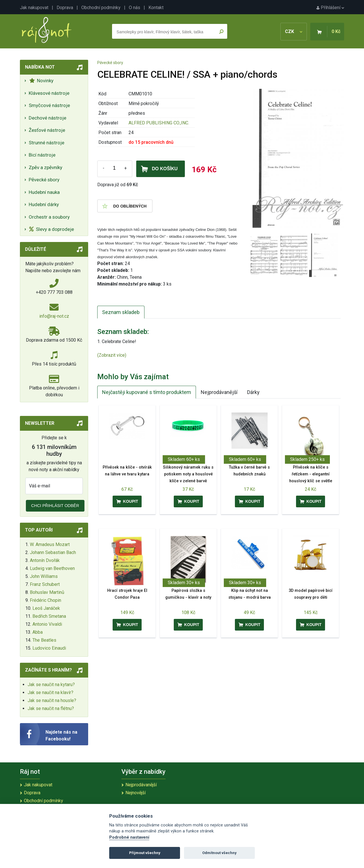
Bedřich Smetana (49, 616)
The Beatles (44, 640)
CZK (294, 31)
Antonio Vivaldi (47, 624)
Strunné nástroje (46, 143)
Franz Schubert (45, 584)
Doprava (65, 8)
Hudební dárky (44, 204)
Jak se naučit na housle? (52, 700)
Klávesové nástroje (49, 93)
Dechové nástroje (47, 118)
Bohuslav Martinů (47, 592)
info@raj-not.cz (54, 316)
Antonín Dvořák (45, 560)
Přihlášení (330, 8)
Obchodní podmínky (101, 8)
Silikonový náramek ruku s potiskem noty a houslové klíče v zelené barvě (188, 474)
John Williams (44, 576)
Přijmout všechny (145, 853)
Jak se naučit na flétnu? (51, 708)
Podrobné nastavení (129, 837)
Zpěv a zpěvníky (45, 167)
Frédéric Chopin (45, 600)
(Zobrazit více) (112, 355)
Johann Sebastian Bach (53, 552)
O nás (135, 8)
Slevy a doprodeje (52, 229)
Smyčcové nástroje (49, 105)
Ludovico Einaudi (49, 648)
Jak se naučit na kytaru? (51, 685)
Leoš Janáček (46, 608)
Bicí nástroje (42, 155)
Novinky (41, 81)
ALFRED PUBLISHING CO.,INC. (159, 123)
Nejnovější (136, 793)
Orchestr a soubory (49, 217)
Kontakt (156, 8)
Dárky (253, 392)
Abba (38, 632)
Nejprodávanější (219, 392)
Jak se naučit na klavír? (50, 692)
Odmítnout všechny (219, 853)
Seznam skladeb (121, 312)
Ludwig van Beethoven (52, 568)
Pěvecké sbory (44, 180)
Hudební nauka (44, 192)
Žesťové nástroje (47, 130)
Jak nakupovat (34, 8)
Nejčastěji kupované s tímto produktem (147, 392)
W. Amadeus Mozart (50, 544)
